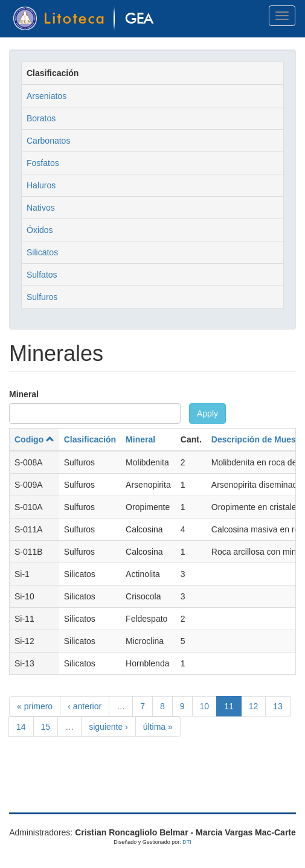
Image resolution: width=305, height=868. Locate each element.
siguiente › (108, 727)
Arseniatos (47, 96)
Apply (207, 413)
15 (46, 727)
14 (21, 727)
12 (254, 706)
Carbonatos (48, 141)
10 (205, 706)
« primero (35, 706)
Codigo (34, 439)
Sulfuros (42, 297)
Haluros (41, 185)
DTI (187, 842)
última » (158, 727)
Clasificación (90, 439)
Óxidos (40, 230)
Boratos (41, 118)
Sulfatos (42, 275)
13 (278, 706)
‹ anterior (85, 706)
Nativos (41, 208)
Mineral (24, 394)
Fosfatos (43, 163)
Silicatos (42, 252)
